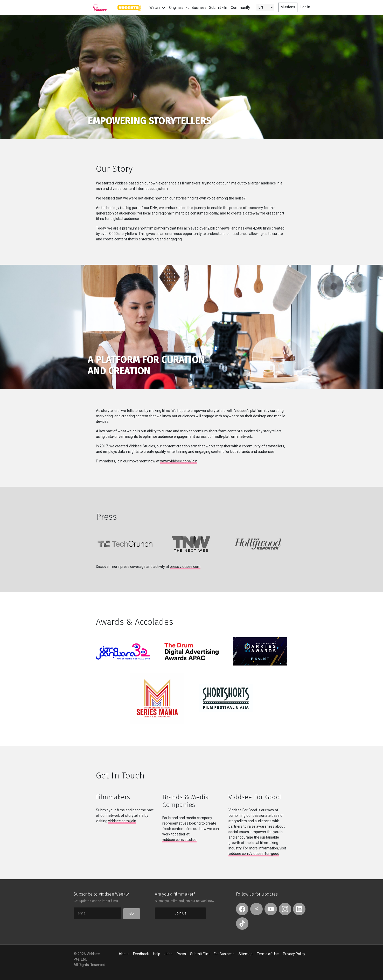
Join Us (181, 913)
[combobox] (243, 7)
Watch (158, 8)
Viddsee (90, 7)
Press (181, 954)
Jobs (168, 954)
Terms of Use (268, 954)
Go (132, 913)
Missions (288, 7)
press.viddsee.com (185, 567)
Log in (305, 7)
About (124, 954)
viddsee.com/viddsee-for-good (254, 854)
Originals (176, 8)
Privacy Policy (294, 954)
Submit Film (219, 8)
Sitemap (246, 954)
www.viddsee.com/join (179, 461)
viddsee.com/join (122, 821)
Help (157, 954)
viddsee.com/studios (179, 840)
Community (240, 8)
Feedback (141, 954)
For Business (196, 8)
